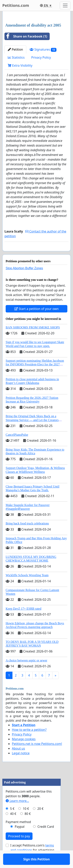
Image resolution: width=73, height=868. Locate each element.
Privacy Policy (41, 57)
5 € (12, 820)
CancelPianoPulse (17, 446)
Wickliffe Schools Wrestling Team (27, 587)
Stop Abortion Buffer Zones (24, 280)
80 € (28, 825)
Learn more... (17, 812)
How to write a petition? (29, 741)
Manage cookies (24, 750)
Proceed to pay (19, 847)
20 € (40, 820)
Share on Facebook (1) (26, 36)
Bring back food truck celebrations (27, 535)
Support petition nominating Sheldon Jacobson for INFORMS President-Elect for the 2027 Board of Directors (35, 376)
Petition (15, 49)
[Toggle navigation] (65, 5)
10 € (26, 820)
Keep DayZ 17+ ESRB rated (23, 620)
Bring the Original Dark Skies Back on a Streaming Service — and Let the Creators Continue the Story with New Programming (33, 431)
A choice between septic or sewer (26, 672)
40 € (13, 825)
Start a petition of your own (36, 320)
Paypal (20, 838)
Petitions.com (16, 5)
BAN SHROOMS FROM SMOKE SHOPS (33, 339)
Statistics (16, 57)
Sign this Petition (37, 254)
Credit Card (46, 838)
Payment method (18, 833)
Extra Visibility (20, 65)
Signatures (43, 50)
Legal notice (21, 764)
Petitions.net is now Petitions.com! (37, 755)
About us (18, 760)
